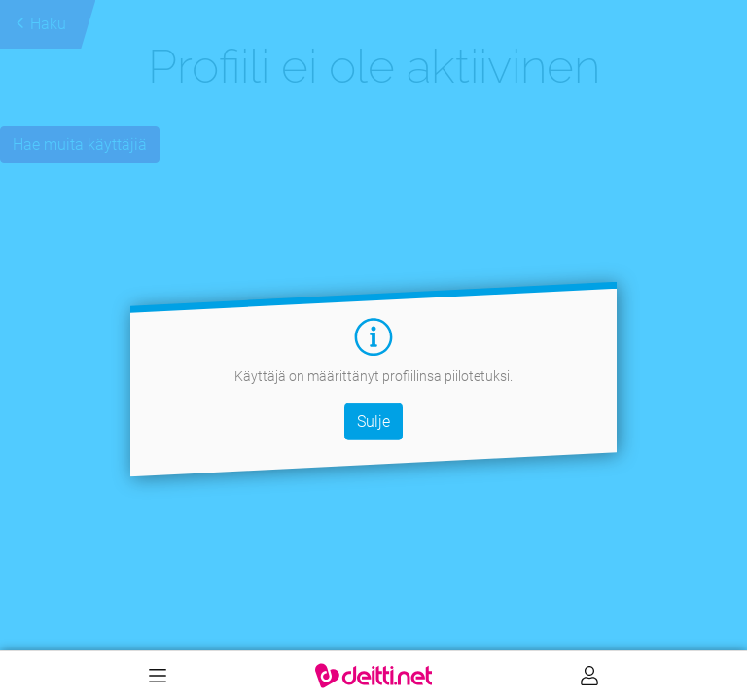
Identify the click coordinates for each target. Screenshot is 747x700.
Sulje (373, 420)
